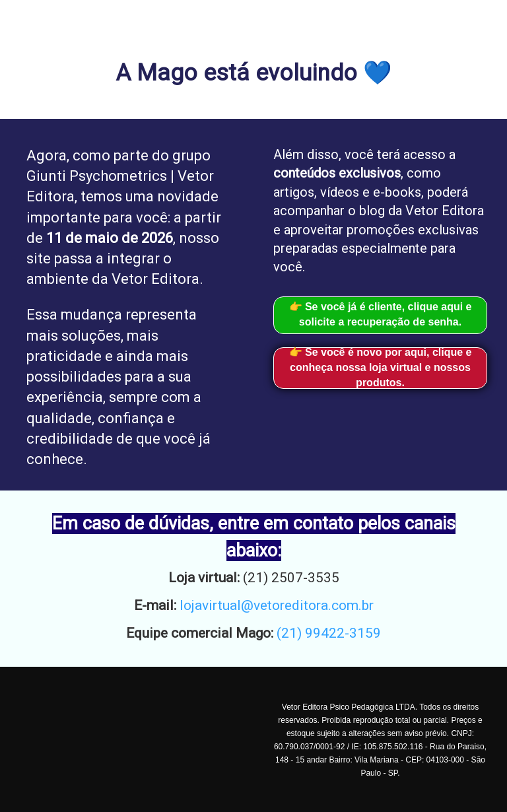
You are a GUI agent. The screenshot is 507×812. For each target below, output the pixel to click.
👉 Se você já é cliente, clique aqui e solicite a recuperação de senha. (381, 314)
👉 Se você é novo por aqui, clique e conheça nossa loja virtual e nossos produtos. (381, 368)
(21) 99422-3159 (329, 633)
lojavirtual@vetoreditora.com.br (277, 605)
